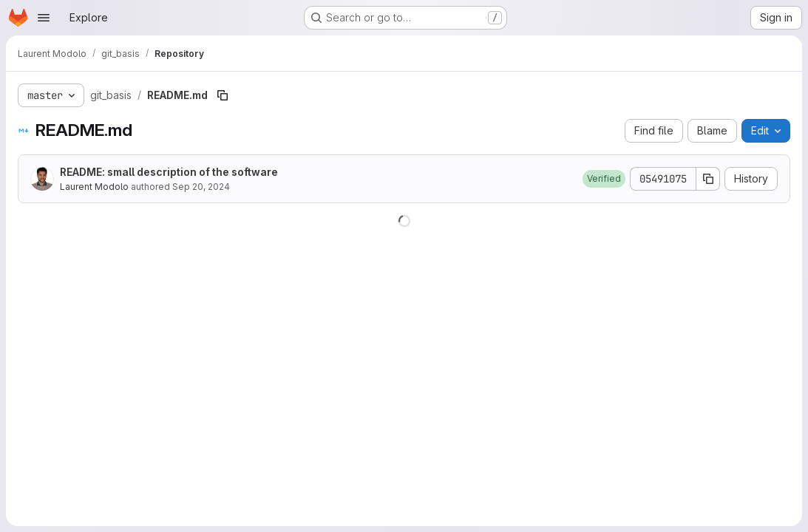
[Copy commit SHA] (708, 179)
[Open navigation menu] (44, 18)
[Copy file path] (223, 95)
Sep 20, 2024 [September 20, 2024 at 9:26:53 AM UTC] (201, 187)
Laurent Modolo (94, 187)
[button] (604, 179)
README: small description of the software (169, 172)
